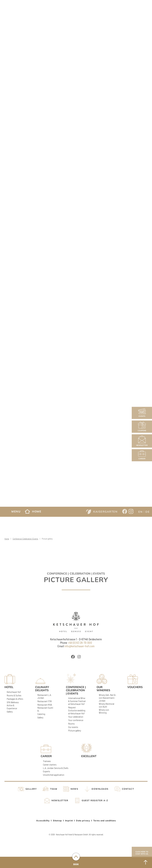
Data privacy (83, 821)
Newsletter (142, 441)
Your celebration (76, 717)
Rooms (71, 724)
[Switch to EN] (140, 512)
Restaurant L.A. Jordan (44, 696)
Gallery (10, 712)
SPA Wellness (13, 702)
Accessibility (43, 821)
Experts (46, 771)
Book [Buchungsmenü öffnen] (76, 864)
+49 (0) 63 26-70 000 (80, 643)
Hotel (9, 687)
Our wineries (103, 689)
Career (142, 455)
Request (72, 707)
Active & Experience (12, 707)
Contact (128, 789)
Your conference (76, 720)
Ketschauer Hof (14, 692)
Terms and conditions (105, 821)
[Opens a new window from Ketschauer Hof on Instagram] (131, 512)
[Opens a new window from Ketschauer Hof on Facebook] (125, 512)
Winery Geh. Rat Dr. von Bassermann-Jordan (108, 698)
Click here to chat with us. (142, 853)
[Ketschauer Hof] (76, 622)
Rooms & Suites (14, 695)
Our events (73, 727)
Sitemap (57, 821)
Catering (41, 714)
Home (33, 511)
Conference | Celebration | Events (25, 541)
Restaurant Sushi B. (45, 709)
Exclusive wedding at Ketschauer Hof (77, 712)
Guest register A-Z (95, 801)
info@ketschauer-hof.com (79, 646)
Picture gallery (75, 730)
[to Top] (146, 862)
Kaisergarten (102, 512)
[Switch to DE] (147, 512)
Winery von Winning (104, 711)
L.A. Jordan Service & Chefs (56, 768)
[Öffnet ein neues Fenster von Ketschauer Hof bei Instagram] (79, 657)
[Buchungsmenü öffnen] (76, 857)
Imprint (69, 821)
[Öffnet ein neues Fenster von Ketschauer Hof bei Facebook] (73, 657)
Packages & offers (15, 699)
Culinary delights (42, 689)
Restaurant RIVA (45, 705)
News (74, 789)
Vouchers (135, 687)
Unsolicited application (54, 775)
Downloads (100, 789)
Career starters (50, 765)
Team (54, 789)
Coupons (142, 427)
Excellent (89, 756)
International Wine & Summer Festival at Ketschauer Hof (77, 701)
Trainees (47, 761)
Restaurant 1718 (44, 701)
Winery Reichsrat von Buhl (107, 705)
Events (142, 413)
